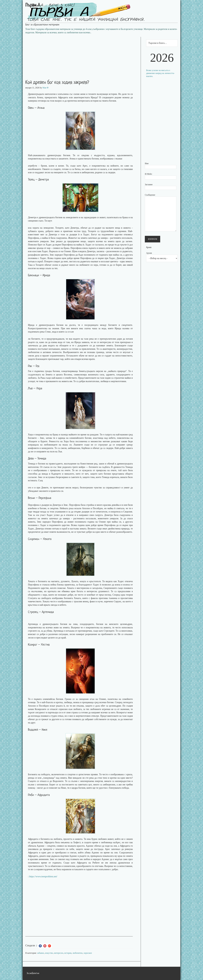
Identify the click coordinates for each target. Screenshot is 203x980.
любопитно (78, 953)
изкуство (49, 953)
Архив (149, 253)
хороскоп (88, 953)
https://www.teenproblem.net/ (43, 876)
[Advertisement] (82, 55)
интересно (59, 953)
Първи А (33, 5)
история (68, 953)
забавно (41, 953)
